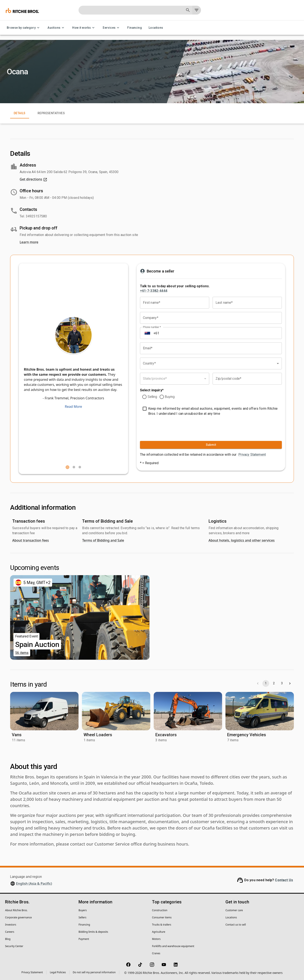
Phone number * (152, 327)
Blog (8, 939)
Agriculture (159, 932)
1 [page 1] (266, 683)
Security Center (14, 946)
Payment (84, 939)
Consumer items (162, 917)
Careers (10, 932)
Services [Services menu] (112, 28)
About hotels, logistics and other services (242, 540)
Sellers (82, 917)
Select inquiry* (152, 390)
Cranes (156, 953)
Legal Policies (58, 972)
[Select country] (147, 333)
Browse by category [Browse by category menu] (24, 28)
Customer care (234, 910)
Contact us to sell (236, 925)
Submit (211, 445)
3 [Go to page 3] (282, 683)
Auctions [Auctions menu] (56, 28)
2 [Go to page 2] (274, 683)
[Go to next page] (290, 683)
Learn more (29, 242)
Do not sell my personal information (94, 972)
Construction (160, 910)
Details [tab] (20, 113)
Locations (156, 28)
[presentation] (166, 427)
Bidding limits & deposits (93, 932)
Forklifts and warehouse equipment (173, 946)
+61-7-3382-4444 (154, 291)
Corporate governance (18, 917)
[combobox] (211, 363)
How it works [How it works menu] (84, 28)
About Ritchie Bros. (16, 910)
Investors (11, 925)
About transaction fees (31, 540)
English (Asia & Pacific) (34, 884)
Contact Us (284, 880)
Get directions (33, 179)
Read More (73, 407)
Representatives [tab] (51, 113)
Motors (156, 939)
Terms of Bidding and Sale (103, 540)
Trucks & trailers (162, 925)
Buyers (83, 910)
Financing (135, 28)
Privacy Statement (252, 455)
